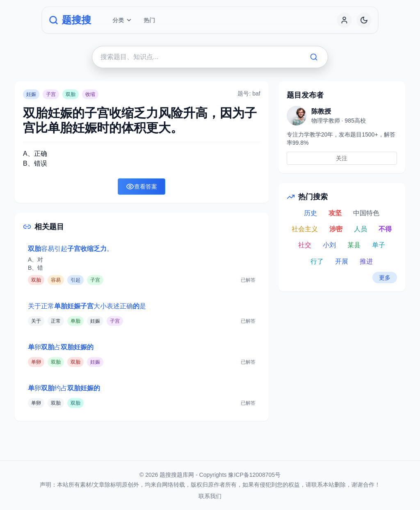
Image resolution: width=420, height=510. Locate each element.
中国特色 (366, 213)
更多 (385, 278)
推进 (366, 261)
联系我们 (210, 496)
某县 (354, 245)
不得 (385, 229)
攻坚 (335, 213)
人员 (361, 229)
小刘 (329, 245)
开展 (342, 261)
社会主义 (305, 229)
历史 (310, 213)
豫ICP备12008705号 (254, 475)
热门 (149, 20)
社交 (305, 245)
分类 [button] (122, 20)
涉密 (336, 229)
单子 (379, 245)
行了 (317, 261)
